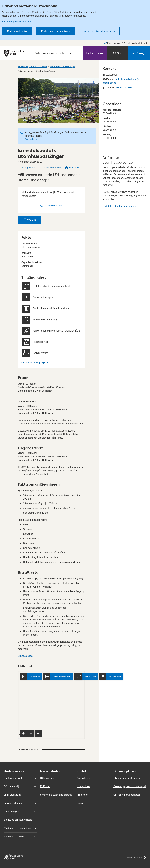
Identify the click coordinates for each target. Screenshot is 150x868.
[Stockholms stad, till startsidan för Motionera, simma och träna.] (41, 53)
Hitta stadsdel (47, 778)
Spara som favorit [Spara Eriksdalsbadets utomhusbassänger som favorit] (50, 168)
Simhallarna (31, 139)
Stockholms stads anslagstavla (56, 795)
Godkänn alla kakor (17, 31)
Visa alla (29, 220)
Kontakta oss (84, 778)
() (51, 206)
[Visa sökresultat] (111, 677)
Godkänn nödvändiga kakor (56, 31)
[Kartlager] (31, 677)
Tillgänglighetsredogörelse (127, 778)
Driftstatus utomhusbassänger (118, 206)
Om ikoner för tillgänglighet (35, 363)
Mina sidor (82, 795)
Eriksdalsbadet (26, 656)
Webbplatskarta (138, 43)
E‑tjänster (95, 53)
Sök (118, 53)
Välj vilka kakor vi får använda (99, 31)
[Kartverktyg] (86, 677)
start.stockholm (137, 857)
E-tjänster (45, 786)
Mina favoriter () (114, 43)
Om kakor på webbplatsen (16, 22)
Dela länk (72, 168)
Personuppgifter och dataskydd (130, 786)
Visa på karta (27, 168)
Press (80, 803)
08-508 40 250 (124, 88)
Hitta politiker (83, 786)
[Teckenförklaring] (58, 677)
